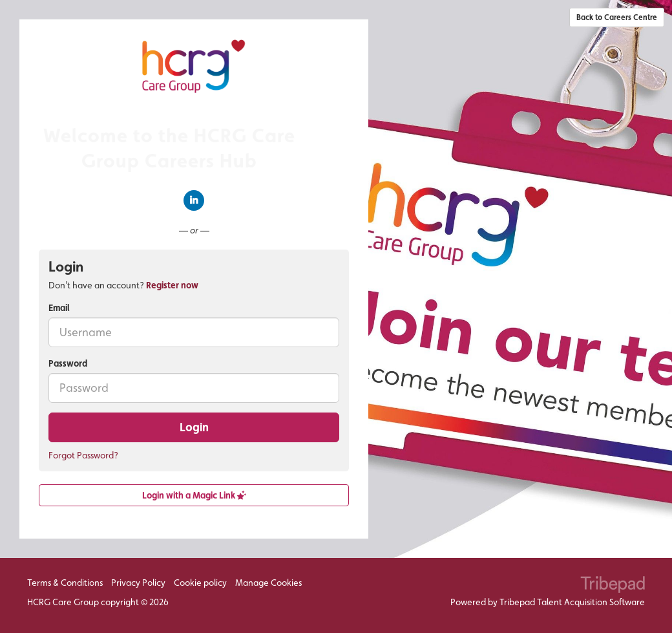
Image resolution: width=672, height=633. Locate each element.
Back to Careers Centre (617, 17)
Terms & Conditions (65, 583)
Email (59, 308)
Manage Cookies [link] (268, 583)
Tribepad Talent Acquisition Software (572, 602)
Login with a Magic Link (194, 495)
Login (194, 427)
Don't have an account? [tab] (123, 285)
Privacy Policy (138, 583)
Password (68, 363)
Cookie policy (200, 583)
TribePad (613, 586)
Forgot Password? (83, 455)
